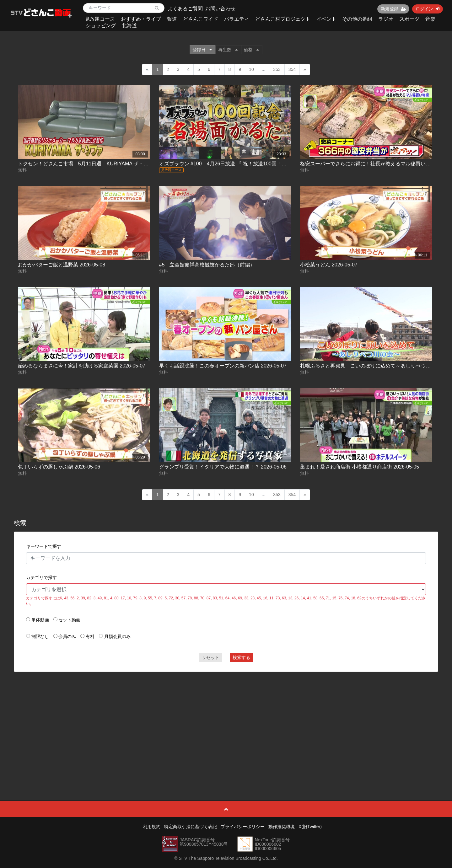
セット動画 (69, 620)
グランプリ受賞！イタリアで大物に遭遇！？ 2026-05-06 (223, 467)
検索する (241, 657)
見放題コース (100, 19)
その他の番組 (357, 19)
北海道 (129, 26)
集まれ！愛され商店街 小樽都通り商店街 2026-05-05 (360, 467)
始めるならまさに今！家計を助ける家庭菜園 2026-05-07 (82, 366)
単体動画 (40, 620)
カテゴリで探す (41, 577)
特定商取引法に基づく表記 (191, 827)
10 (251, 69)
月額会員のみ (117, 636)
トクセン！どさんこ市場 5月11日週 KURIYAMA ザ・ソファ (88, 164)
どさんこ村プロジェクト (283, 19)
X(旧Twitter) (310, 827)
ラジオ (386, 19)
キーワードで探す (44, 546)
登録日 (202, 50)
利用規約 (152, 827)
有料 (90, 636)
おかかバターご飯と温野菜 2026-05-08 (62, 265)
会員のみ (67, 636)
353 (277, 69)
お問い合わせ (220, 9)
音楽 (430, 19)
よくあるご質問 (185, 9)
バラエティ (237, 19)
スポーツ (409, 19)
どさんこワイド (201, 19)
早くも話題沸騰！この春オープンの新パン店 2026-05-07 (223, 366)
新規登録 (393, 9)
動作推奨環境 (282, 827)
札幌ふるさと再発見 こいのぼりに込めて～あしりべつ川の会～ (373, 366)
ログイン (428, 9)
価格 (251, 50)
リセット (211, 657)
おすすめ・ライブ (141, 19)
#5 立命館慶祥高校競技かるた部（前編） (207, 265)
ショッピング (101, 26)
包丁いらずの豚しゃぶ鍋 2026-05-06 (59, 467)
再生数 (228, 50)
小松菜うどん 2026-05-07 (329, 265)
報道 (172, 19)
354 (292, 69)
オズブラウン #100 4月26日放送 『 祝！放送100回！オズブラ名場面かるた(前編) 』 (255, 164)
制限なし (40, 636)
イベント (326, 19)
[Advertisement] (226, 722)
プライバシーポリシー (243, 827)
